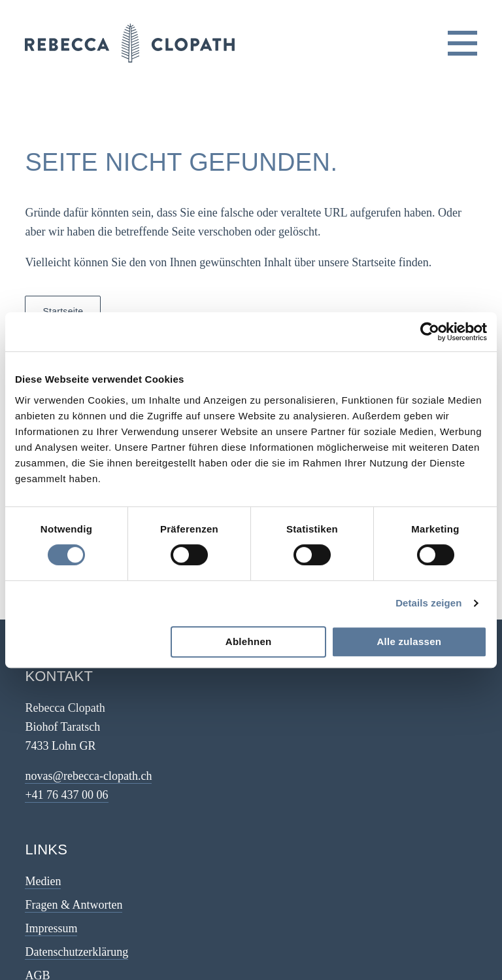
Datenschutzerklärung (76, 952)
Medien (43, 881)
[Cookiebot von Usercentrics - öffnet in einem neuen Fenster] (430, 332)
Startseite (63, 311)
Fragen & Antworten (74, 905)
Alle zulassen (409, 641)
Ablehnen (249, 641)
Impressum (51, 928)
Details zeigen (428, 603)
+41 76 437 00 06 (66, 795)
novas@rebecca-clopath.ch (88, 776)
